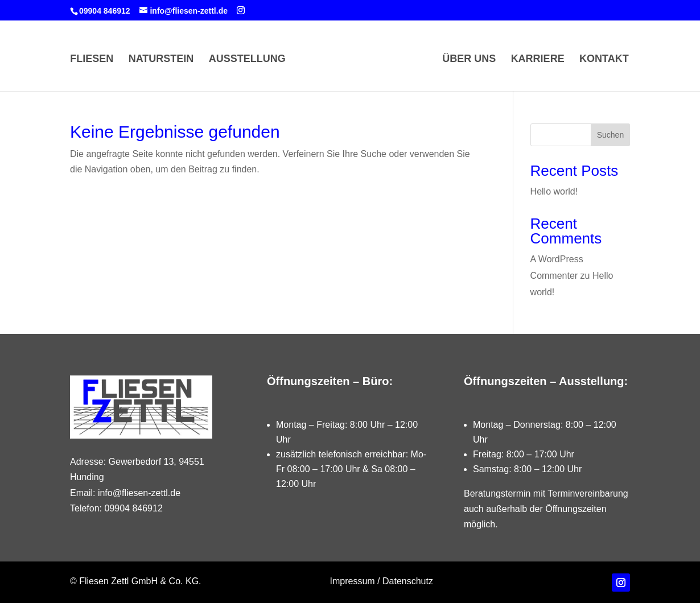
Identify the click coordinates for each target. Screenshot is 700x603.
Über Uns (469, 59)
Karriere (538, 59)
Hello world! (554, 191)
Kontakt (604, 59)
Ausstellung (247, 59)
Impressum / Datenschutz (382, 581)
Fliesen (92, 59)
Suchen (610, 135)
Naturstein (161, 59)
